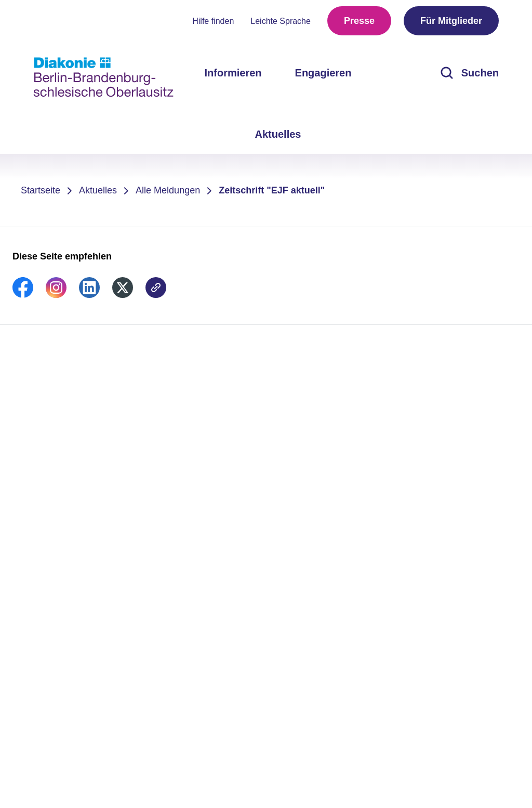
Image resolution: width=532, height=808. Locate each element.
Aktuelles (98, 190)
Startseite (41, 190)
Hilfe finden (213, 21)
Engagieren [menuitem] (323, 73)
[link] (23, 295)
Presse (359, 21)
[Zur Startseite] (103, 77)
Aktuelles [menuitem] (278, 134)
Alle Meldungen (168, 190)
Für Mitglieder (451, 21)
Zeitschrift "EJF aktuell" (272, 190)
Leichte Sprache (281, 21)
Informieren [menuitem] (233, 73)
